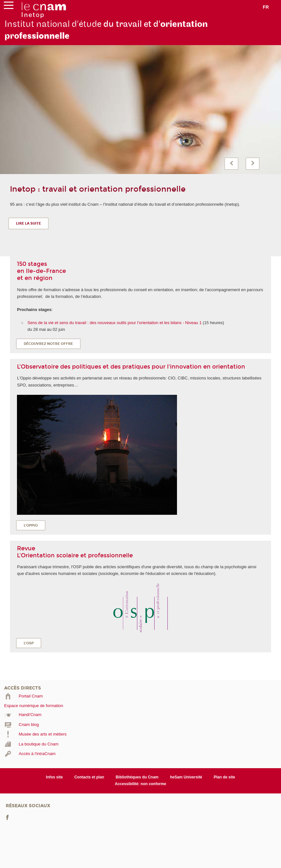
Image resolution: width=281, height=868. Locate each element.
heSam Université (186, 777)
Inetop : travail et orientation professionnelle (98, 189)
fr (266, 7)
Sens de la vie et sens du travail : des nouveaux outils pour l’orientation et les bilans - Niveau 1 (115, 323)
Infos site (55, 777)
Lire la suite (28, 223)
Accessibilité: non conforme (141, 784)
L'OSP (29, 643)
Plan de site (225, 777)
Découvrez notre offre (48, 344)
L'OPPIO (31, 526)
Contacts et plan (89, 777)
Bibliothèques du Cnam (137, 777)
